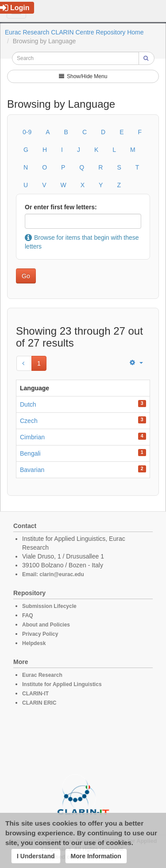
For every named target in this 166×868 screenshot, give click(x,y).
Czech (29, 421)
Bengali (30, 453)
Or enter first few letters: (61, 207)
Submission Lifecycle (49, 606)
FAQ (28, 615)
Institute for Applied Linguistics (62, 684)
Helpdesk (34, 643)
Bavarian (32, 470)
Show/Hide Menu (83, 76)
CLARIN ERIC (39, 703)
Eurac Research (42, 675)
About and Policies (46, 625)
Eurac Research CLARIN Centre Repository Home (74, 32)
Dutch (28, 404)
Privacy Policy (40, 634)
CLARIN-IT (35, 694)
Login (15, 8)
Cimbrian (32, 437)
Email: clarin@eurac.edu (53, 574)
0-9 (27, 132)
